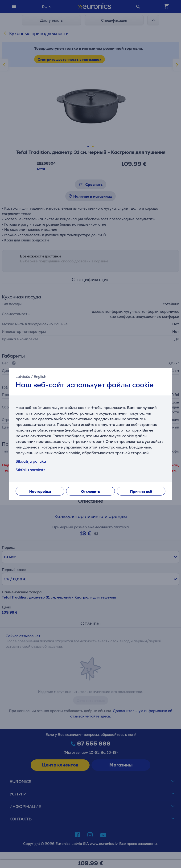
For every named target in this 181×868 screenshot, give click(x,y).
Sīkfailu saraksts (30, 470)
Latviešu (23, 376)
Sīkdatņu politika (31, 461)
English (40, 376)
